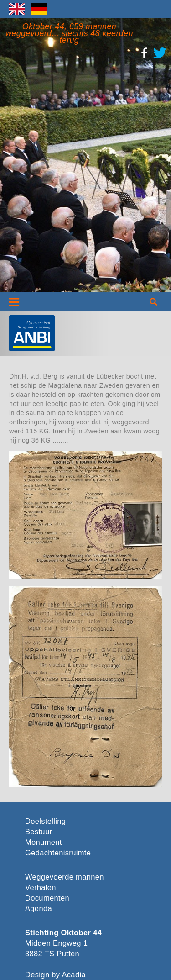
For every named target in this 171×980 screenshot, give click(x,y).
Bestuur (39, 832)
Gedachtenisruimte (57, 853)
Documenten (47, 898)
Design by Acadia (55, 975)
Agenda (39, 909)
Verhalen (41, 888)
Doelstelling (45, 821)
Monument (44, 842)
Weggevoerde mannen (65, 877)
